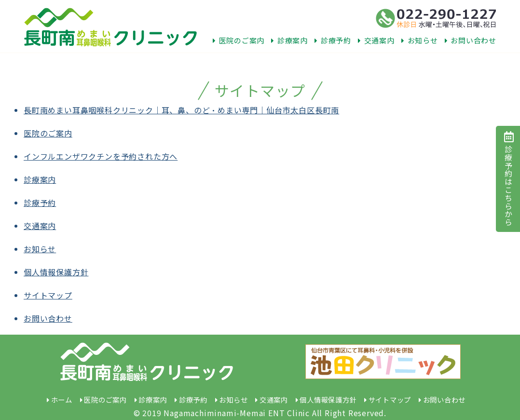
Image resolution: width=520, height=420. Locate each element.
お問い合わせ (471, 40)
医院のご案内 (239, 40)
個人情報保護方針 (56, 272)
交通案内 (376, 40)
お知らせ (420, 40)
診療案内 (289, 40)
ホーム (62, 400)
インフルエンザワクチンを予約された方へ (101, 156)
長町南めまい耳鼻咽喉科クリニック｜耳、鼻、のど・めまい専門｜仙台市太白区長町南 (181, 110)
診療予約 (333, 40)
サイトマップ (48, 295)
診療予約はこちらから (508, 179)
